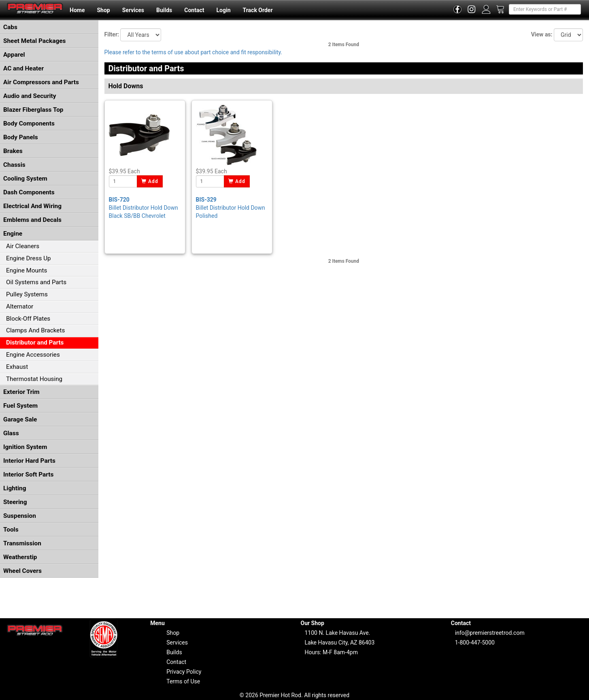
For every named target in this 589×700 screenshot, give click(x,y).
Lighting (15, 488)
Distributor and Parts (35, 343)
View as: (542, 34)
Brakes (13, 151)
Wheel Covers (22, 571)
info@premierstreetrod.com (490, 633)
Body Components (29, 123)
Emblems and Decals (32, 220)
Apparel (14, 55)
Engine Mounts (27, 270)
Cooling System (25, 179)
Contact (194, 10)
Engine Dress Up (29, 258)
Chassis (14, 165)
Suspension (20, 516)
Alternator (20, 306)
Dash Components (29, 192)
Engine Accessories (33, 355)
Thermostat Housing (34, 379)
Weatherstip (20, 557)
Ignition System (25, 447)
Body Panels (21, 137)
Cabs (10, 27)
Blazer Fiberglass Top (33, 110)
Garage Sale (20, 419)
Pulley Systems (27, 294)
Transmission (22, 543)
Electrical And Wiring (32, 206)
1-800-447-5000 (475, 643)
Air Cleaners (23, 246)
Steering (15, 502)
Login (223, 10)
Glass (11, 433)
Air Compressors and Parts (41, 82)
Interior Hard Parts (29, 461)
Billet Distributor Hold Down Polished (231, 208)
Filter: (112, 34)
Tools (11, 530)
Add (150, 181)
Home (77, 10)
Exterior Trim (21, 392)
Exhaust (17, 367)
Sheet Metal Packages (34, 41)
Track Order (257, 10)
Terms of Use (183, 681)
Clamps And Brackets (35, 330)
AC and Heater (23, 68)
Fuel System (20, 406)
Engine (13, 234)
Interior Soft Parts (28, 474)
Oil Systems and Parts (36, 282)
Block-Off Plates (28, 319)
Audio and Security (30, 96)
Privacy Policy (184, 672)
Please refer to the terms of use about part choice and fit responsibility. (193, 52)
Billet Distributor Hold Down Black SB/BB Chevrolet (144, 208)
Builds (164, 10)
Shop (103, 10)
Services (133, 10)
